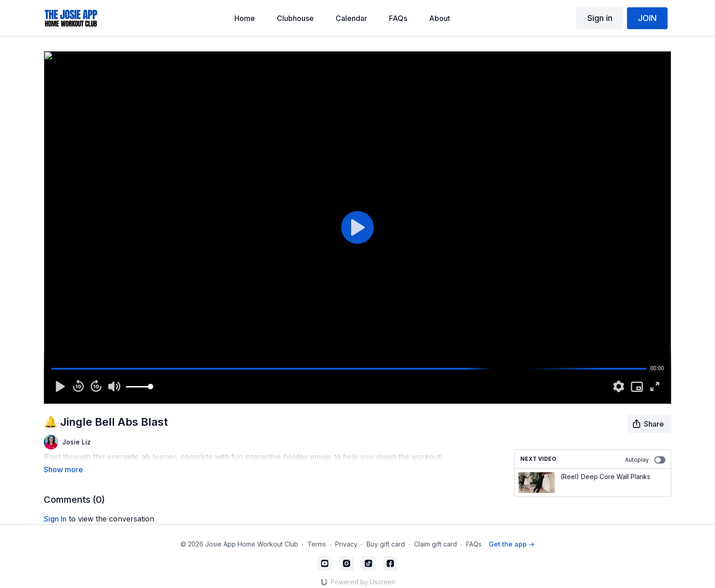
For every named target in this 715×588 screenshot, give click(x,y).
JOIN (647, 18)
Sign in (600, 18)
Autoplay (645, 460)
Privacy (346, 535)
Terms (317, 535)
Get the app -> (512, 535)
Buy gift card (386, 535)
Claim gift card (435, 535)
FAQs (474, 535)
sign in (55, 506)
